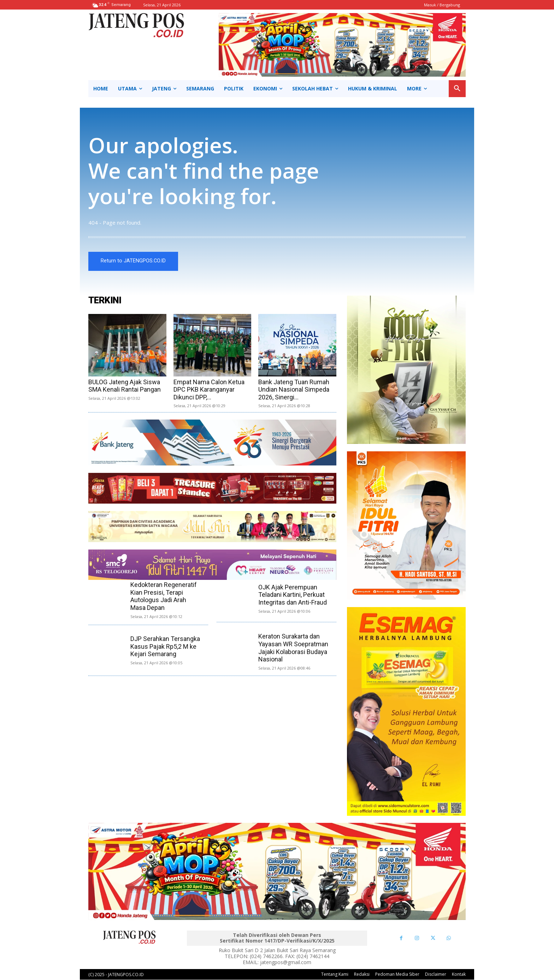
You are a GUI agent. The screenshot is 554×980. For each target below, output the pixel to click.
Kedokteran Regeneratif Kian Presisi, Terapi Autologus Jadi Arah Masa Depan (164, 596)
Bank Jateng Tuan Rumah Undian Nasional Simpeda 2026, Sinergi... (294, 390)
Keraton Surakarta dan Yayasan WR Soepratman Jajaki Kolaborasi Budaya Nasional (293, 648)
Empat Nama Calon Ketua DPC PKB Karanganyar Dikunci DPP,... (209, 390)
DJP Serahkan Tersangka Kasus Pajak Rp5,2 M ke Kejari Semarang (165, 647)
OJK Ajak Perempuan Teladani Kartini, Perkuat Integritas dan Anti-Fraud (293, 595)
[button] (457, 89)
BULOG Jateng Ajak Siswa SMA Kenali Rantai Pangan (125, 386)
